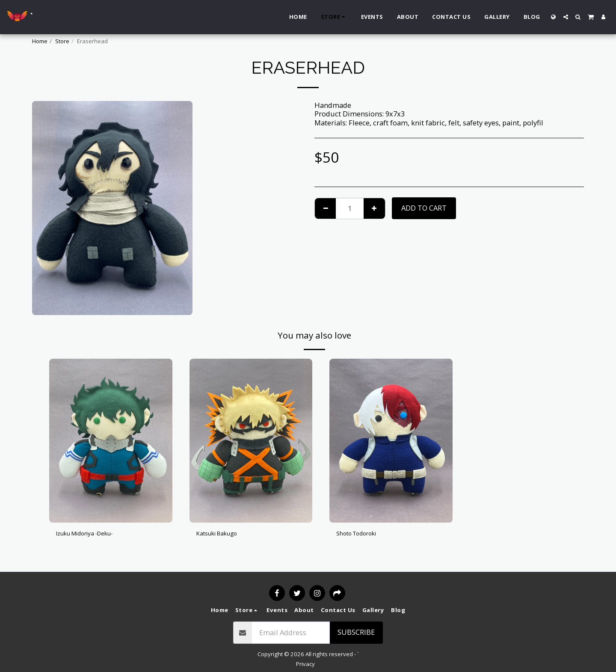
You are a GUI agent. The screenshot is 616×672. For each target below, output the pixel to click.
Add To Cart (424, 208)
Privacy (305, 664)
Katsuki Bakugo (222, 534)
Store (62, 41)
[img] (111, 441)
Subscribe (356, 632)
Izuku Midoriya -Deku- (93, 534)
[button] (566, 17)
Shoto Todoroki (362, 534)
